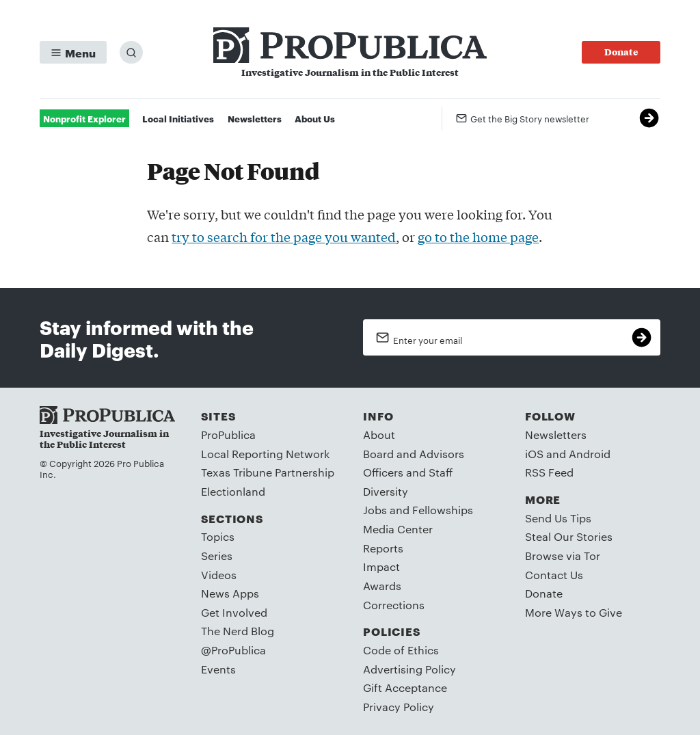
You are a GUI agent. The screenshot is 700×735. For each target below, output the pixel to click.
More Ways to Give (574, 612)
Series (217, 556)
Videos (219, 575)
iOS (534, 454)
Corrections (394, 605)
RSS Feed (549, 472)
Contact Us (554, 575)
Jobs (375, 510)
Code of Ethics (401, 650)
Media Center (398, 529)
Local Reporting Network (265, 454)
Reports (383, 548)
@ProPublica (233, 650)
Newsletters (255, 118)
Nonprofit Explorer (84, 118)
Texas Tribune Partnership (268, 472)
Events (218, 669)
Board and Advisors (414, 454)
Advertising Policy (409, 669)
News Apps (230, 593)
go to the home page (478, 237)
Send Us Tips (558, 518)
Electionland (233, 491)
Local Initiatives (178, 118)
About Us (315, 118)
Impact (381, 566)
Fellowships (443, 510)
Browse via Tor (563, 556)
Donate (544, 593)
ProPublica (228, 435)
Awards (382, 586)
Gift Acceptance (405, 687)
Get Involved (234, 612)
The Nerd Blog (238, 631)
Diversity (386, 491)
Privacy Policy (399, 707)
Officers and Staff (408, 472)
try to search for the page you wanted (284, 237)
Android (590, 454)
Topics (218, 536)
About (379, 435)
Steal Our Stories (569, 536)
